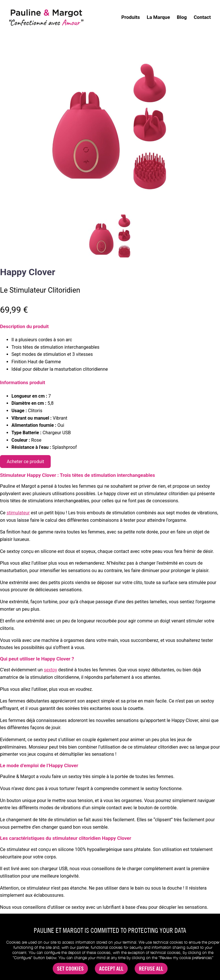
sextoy (50, 670)
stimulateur (18, 513)
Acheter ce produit (25, 462)
